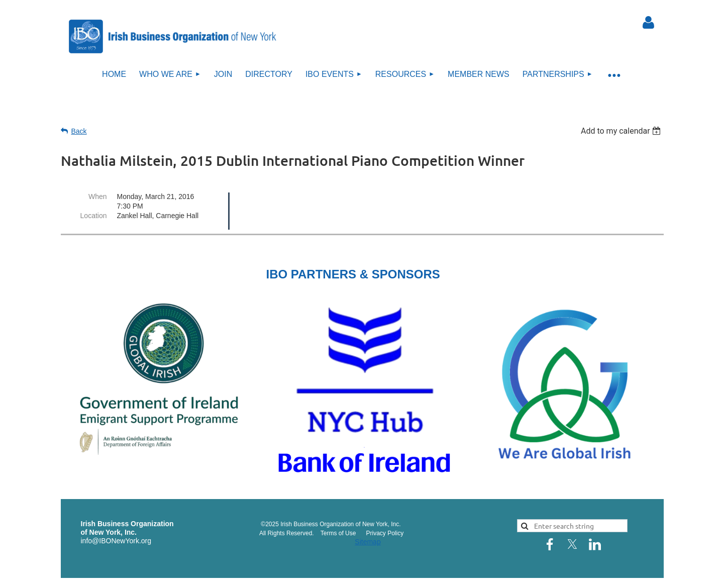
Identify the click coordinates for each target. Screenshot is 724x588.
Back (79, 131)
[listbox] (622, 131)
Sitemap (368, 542)
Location (94, 216)
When (98, 197)
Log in (649, 23)
